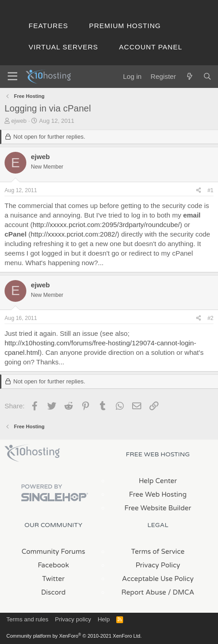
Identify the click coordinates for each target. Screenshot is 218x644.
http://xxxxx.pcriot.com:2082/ (74, 234)
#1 (211, 190)
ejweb (19, 121)
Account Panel (151, 47)
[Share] (199, 191)
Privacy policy (73, 619)
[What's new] (189, 76)
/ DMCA (181, 592)
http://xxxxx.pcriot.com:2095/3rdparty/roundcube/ (106, 225)
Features (48, 26)
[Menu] (12, 77)
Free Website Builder (158, 508)
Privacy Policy (158, 565)
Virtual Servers (63, 47)
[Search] (207, 76)
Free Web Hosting (158, 494)
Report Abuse (144, 592)
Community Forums (54, 552)
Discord (53, 592)
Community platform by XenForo (74, 636)
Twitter (53, 579)
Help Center (158, 481)
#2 (211, 318)
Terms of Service (158, 552)
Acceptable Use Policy (158, 579)
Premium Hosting (125, 26)
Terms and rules (27, 619)
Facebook (53, 565)
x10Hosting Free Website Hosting (32, 453)
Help (104, 619)
